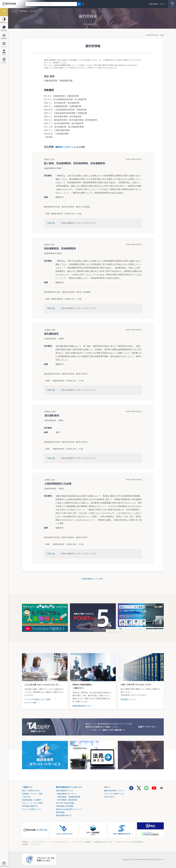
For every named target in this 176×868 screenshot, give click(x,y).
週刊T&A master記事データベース (69, 809)
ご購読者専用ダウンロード (66, 794)
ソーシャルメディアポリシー (59, 842)
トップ (14, 11)
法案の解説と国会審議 (65, 806)
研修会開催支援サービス (82, 706)
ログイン (163, 4)
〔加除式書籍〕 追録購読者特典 (68, 797)
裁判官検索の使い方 (64, 815)
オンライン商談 (30, 703)
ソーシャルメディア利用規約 (81, 842)
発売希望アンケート (128, 699)
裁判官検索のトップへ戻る (93, 579)
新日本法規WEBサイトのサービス (69, 787)
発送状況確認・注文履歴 (31, 800)
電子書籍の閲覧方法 (30, 806)
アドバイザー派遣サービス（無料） (38, 699)
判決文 (51, 223)
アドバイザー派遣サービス (114, 794)
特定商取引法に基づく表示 (103, 842)
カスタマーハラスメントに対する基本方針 (129, 842)
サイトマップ (36, 844)
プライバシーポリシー (39, 842)
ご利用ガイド (27, 787)
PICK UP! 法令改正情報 (65, 803)
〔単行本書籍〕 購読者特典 (66, 800)
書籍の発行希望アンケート (114, 791)
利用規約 (25, 842)
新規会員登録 (154, 4)
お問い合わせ (109, 797)
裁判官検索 (23, 11)
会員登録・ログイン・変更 (32, 794)
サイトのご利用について (31, 809)
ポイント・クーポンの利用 (32, 803)
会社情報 (25, 844)
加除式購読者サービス (65, 791)
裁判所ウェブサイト (66, 147)
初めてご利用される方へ (31, 791)
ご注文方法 (26, 797)
